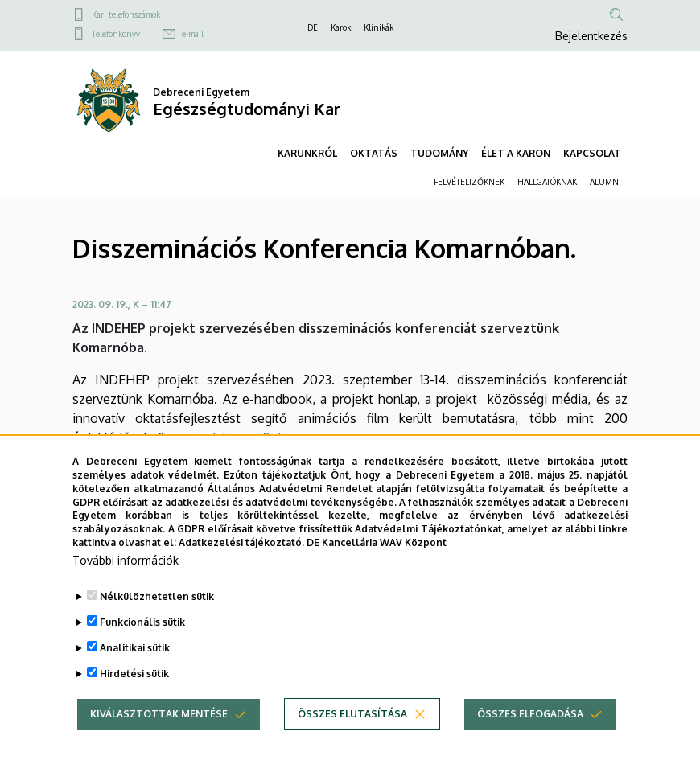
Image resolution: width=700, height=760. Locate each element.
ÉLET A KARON (516, 153)
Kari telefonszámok (126, 14)
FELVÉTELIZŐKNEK (469, 182)
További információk (126, 584)
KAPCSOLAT (592, 153)
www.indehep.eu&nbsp (232, 438)
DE (313, 27)
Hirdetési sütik (134, 698)
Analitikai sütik (135, 672)
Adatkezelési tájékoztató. (241, 567)
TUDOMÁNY (439, 153)
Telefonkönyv (116, 34)
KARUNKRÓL (307, 153)
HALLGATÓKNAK (547, 182)
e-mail (193, 34)
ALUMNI (605, 182)
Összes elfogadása (530, 738)
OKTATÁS (374, 153)
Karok (341, 27)
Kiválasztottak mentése (159, 738)
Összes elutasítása (352, 738)
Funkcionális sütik (142, 646)
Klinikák (379, 27)
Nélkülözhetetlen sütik (157, 620)
